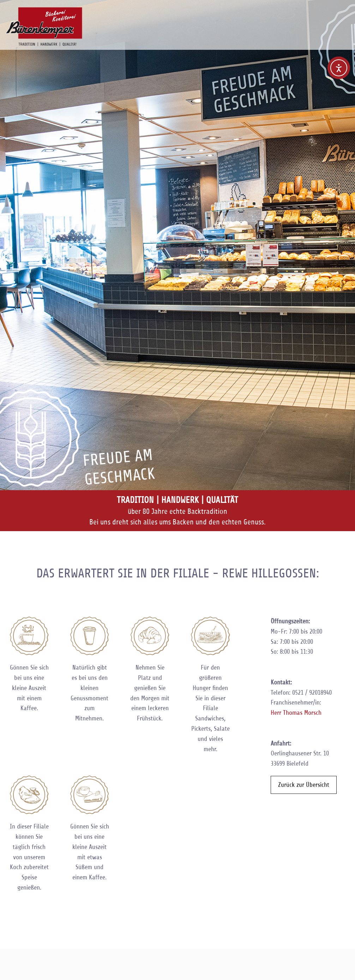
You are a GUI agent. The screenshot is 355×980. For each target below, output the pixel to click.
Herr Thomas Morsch (296, 713)
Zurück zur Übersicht (304, 785)
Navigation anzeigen (342, 16)
